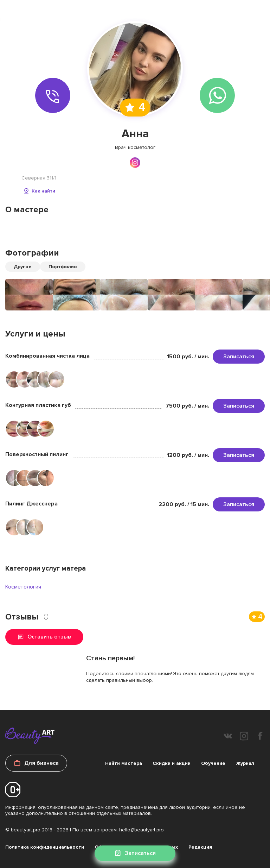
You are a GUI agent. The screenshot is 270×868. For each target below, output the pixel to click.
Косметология (23, 587)
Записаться (239, 357)
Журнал (245, 763)
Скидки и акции (172, 763)
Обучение (213, 763)
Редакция (200, 847)
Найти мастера (124, 763)
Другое (23, 267)
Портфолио (63, 267)
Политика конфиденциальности (45, 847)
